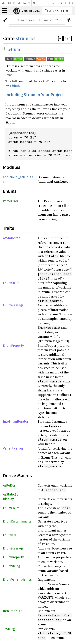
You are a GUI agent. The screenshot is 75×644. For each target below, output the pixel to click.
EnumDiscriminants (17, 521)
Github (15, 86)
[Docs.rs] (3, 3)
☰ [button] (4, 11)
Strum (14, 49)
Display (8, 499)
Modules (12, 167)
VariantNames (13, 448)
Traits (9, 228)
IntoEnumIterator (16, 422)
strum (22, 39)
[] (60, 39)
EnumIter (10, 535)
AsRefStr (9, 485)
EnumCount (11, 283)
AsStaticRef (11, 238)
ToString (9, 629)
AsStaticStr (11, 494)
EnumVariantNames (17, 580)
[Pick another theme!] (5, 20)
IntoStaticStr (12, 611)
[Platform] (27, 3)
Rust (68, 3)
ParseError (11, 201)
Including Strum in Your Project (35, 95)
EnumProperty (13, 346)
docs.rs (55, 3)
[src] (67, 39)
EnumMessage (13, 305)
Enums (10, 191)
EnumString (11, 566)
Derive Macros (17, 476)
